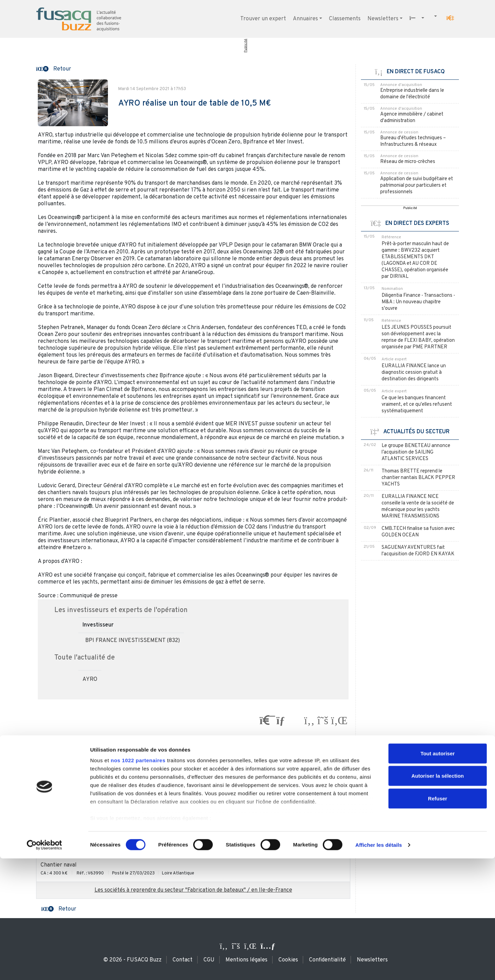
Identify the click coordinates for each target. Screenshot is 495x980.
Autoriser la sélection (438, 897)
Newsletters (383, 19)
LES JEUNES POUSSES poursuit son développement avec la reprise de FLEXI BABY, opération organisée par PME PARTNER (418, 337)
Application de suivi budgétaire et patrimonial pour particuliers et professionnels (417, 186)
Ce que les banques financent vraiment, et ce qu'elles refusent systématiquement (417, 405)
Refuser (438, 920)
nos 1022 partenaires (138, 882)
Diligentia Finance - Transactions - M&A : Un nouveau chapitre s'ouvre (418, 302)
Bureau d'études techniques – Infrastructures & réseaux (413, 141)
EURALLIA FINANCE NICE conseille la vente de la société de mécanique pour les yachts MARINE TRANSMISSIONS (418, 507)
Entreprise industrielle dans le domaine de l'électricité (412, 94)
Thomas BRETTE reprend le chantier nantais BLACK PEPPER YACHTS (418, 478)
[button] (450, 18)
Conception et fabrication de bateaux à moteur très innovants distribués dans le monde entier (157, 815)
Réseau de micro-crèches (408, 162)
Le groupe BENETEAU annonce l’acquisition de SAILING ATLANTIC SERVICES (416, 452)
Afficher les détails (379, 966)
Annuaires (305, 19)
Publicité (246, 46)
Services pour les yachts (71, 840)
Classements (345, 19)
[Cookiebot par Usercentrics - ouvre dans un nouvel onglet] (45, 967)
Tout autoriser (438, 875)
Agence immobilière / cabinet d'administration (412, 118)
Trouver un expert (263, 19)
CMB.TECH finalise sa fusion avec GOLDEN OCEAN (418, 532)
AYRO (90, 679)
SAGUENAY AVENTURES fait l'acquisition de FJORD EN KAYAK (418, 551)
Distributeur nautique (67, 765)
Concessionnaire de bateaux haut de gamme (95, 790)
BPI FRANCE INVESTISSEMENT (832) (133, 641)
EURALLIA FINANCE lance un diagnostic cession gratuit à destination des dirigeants (414, 373)
